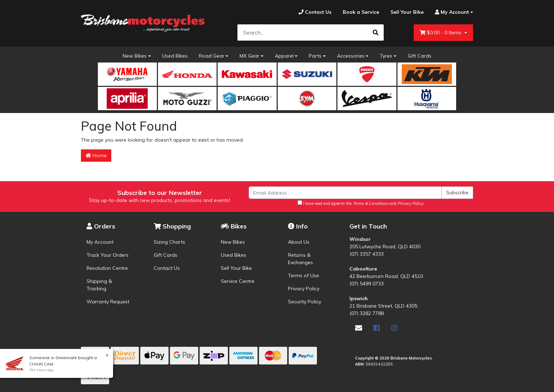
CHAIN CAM (41, 364)
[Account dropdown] (451, 12)
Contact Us (167, 268)
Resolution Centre (107, 268)
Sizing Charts (169, 242)
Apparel (284, 56)
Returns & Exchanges (300, 259)
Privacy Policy (304, 289)
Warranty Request (108, 302)
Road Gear (212, 56)
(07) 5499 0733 (367, 284)
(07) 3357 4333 (367, 254)
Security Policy (305, 302)
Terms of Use (303, 275)
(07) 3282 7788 (367, 313)
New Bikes (135, 56)
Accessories (351, 56)
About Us (299, 242)
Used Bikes (175, 56)
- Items (441, 33)
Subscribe (457, 192)
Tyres (386, 56)
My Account (100, 242)
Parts (315, 56)
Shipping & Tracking (99, 285)
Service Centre (238, 281)
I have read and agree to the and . (361, 203)
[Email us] (359, 328)
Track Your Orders (108, 255)
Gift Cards (420, 56)
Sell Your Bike (236, 268)
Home (96, 155)
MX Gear (249, 56)
